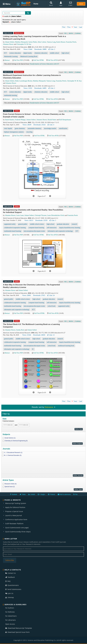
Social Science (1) (10, 438)
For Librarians (11, 620)
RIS (66, 33)
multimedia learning (11, 95)
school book (51, 306)
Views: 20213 (29, 220)
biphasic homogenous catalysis (14, 132)
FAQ (8, 581)
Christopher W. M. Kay (24, 44)
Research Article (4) (11, 484)
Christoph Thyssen (40, 215)
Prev (69, 27)
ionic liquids (8, 128)
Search (51, 4)
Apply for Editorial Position (15, 507)
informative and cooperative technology (60, 231)
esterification (63, 128)
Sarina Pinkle (33, 42)
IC (33, 349)
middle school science (37, 224)
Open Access (10, 624)
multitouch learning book (66, 346)
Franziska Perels (71, 42)
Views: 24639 (27, 125)
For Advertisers (11, 616)
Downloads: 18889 (40, 49)
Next (75, 27)
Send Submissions (13, 589)
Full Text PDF (18, 60)
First (64, 27)
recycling (29, 132)
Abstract (7, 60)
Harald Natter (52, 120)
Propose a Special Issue (14, 511)
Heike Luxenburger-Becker (24, 81)
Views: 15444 (28, 49)
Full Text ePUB (53, 60)
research (74, 224)
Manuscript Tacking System (16, 503)
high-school (50, 224)
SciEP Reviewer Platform (14, 524)
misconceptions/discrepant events (34, 231)
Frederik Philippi (20, 120)
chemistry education (41, 53)
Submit (81, 4)
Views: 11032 (28, 88)
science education (15, 53)
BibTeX (71, 33)
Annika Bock (20, 330)
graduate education (63, 224)
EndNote (78, 33)
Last (81, 27)
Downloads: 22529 (41, 220)
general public (23, 224)
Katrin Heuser (61, 42)
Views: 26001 (27, 295)
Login (61, 4)
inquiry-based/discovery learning (70, 228)
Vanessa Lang (51, 42)
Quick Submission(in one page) (17, 528)
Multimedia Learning (11, 56)
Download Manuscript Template (19, 628)
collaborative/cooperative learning (15, 228)
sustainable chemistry (34, 128)
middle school (54, 53)
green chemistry (20, 128)
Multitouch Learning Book (29, 56)
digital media (28, 53)
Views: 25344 (27, 335)
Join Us (9, 593)
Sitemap (10, 597)
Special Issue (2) (10, 487)
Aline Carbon (42, 42)
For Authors (10, 608)
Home (36, 4)
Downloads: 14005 (40, 88)
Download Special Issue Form (17, 632)
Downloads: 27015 (39, 295)
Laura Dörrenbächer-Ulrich (56, 215)
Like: (52, 49)
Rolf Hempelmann (65, 120)
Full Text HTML (39, 60)
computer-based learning (36, 228)
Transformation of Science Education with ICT (44, 64)
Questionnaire (12, 585)
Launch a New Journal (14, 515)
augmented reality (10, 224)
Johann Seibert (10, 42)
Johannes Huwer (8, 44)
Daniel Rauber (10, 120)
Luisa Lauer (20, 215)
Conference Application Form (16, 519)
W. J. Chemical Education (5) (13, 455)
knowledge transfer (50, 128)
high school (65, 53)
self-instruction (52, 228)
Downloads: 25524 (39, 125)
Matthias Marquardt (21, 42)
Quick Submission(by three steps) (18, 532)
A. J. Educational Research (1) (13, 453)
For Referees (10, 612)
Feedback (10, 577)
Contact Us (11, 573)
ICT (5, 53)
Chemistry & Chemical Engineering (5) (16, 441)
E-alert (70, 4)
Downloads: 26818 (39, 335)
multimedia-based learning (13, 231)
